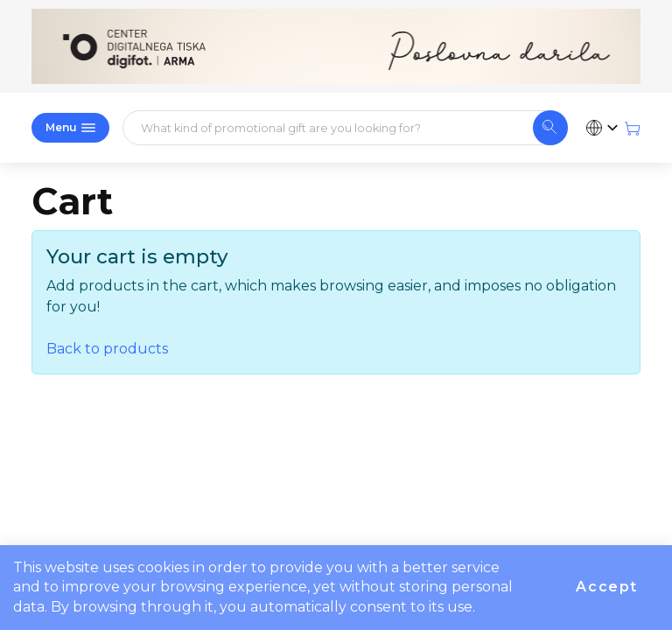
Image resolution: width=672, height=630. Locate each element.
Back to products (107, 349)
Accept (607, 587)
